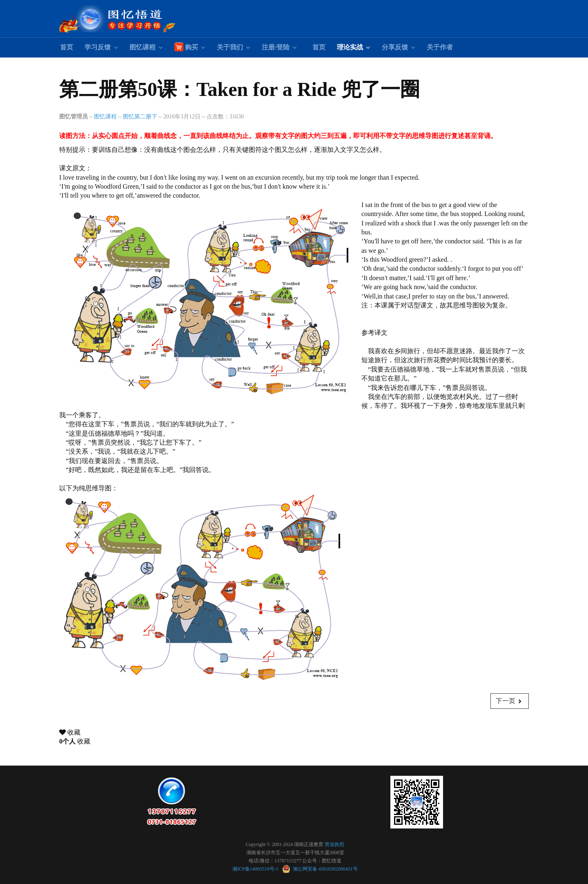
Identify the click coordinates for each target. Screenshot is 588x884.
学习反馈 (98, 47)
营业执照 (334, 844)
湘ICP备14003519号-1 (256, 869)
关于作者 (440, 47)
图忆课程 (143, 47)
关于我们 (230, 47)
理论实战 (350, 47)
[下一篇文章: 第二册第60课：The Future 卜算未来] (510, 701)
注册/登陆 (276, 47)
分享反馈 (395, 47)
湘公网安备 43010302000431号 (320, 869)
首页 (67, 47)
